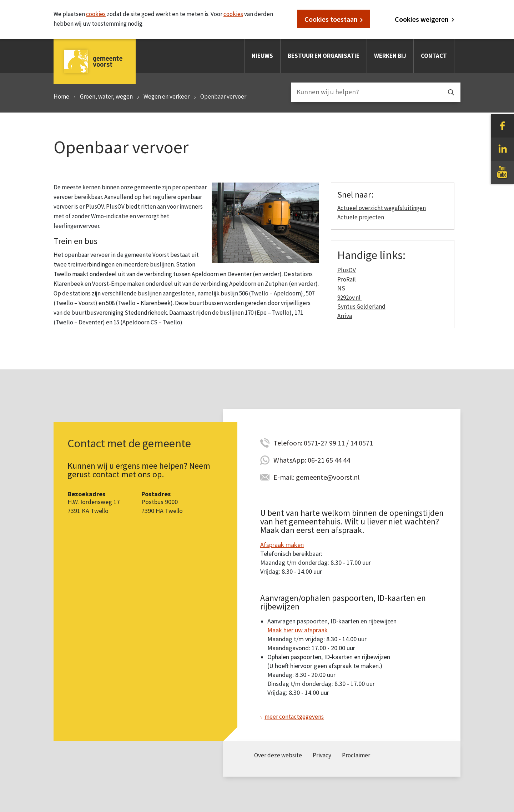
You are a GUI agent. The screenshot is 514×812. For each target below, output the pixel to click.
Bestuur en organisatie (324, 56)
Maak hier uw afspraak (298, 630)
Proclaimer (356, 755)
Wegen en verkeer (167, 96)
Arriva (345, 316)
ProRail (347, 279)
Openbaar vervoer (223, 96)
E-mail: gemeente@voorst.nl (317, 477)
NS (341, 288)
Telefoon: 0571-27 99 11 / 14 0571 (323, 443)
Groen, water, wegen (106, 96)
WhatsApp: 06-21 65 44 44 (312, 460)
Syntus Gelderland (361, 307)
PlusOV (347, 270)
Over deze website (278, 755)
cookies (96, 14)
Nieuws (262, 56)
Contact (434, 56)
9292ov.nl (349, 298)
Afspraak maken (282, 545)
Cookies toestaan (331, 19)
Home (61, 96)
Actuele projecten (361, 217)
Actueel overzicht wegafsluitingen (382, 208)
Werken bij (390, 56)
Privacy (322, 755)
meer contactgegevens (294, 717)
